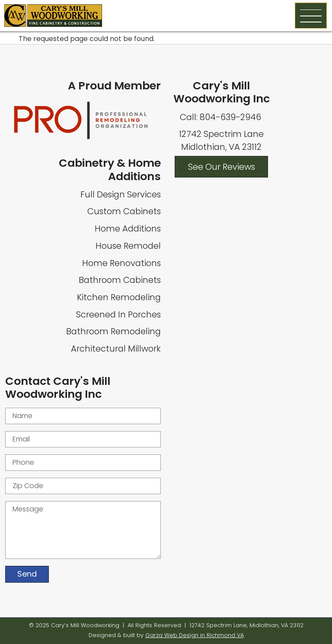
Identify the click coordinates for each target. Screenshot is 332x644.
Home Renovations (121, 263)
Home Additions (128, 228)
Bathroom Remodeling (113, 331)
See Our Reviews (222, 167)
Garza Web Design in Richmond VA (195, 635)
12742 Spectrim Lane (221, 134)
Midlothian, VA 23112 (221, 147)
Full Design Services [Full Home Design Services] (121, 194)
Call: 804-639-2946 (222, 117)
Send (27, 574)
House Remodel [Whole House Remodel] (128, 246)
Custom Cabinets (124, 211)
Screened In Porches (118, 314)
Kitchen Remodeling (119, 297)
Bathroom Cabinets (120, 280)
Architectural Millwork (116, 349)
